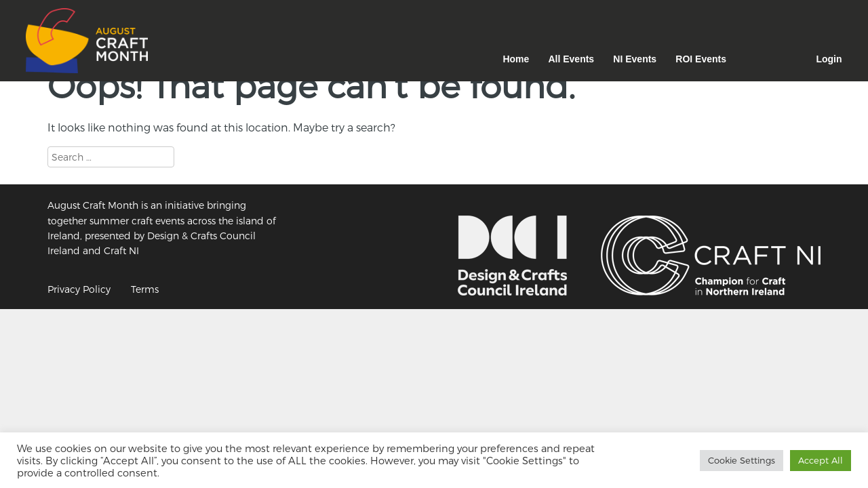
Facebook (789, 66)
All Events (571, 59)
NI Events (635, 59)
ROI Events (701, 59)
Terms (145, 289)
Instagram (753, 66)
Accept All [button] (821, 460)
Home (516, 59)
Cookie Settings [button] (742, 460)
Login (829, 59)
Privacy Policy (79, 289)
